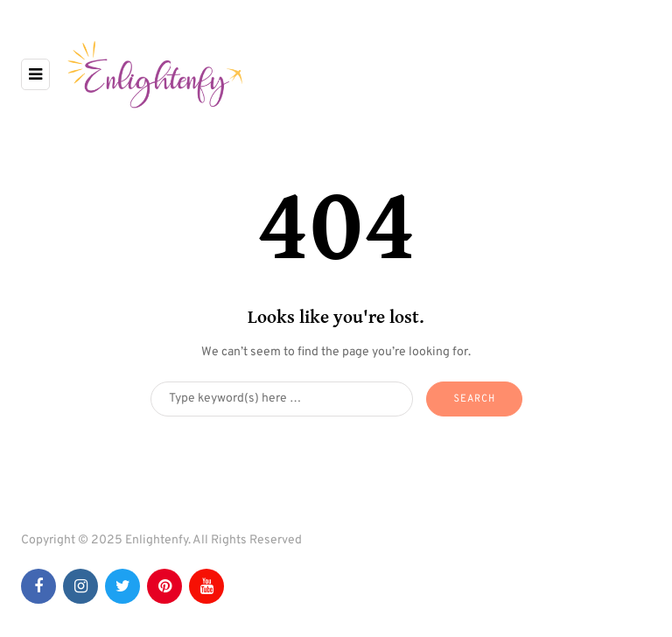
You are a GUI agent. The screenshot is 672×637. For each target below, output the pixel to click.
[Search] (282, 399)
